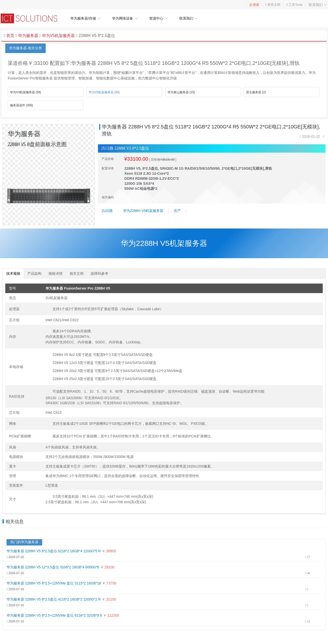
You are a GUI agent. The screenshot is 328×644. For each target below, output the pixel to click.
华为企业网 (31, 18)
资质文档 (274, 5)
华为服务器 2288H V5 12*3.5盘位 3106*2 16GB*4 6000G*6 (53, 567)
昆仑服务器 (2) (256, 92)
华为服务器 (28, 36)
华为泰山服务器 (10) (181, 92)
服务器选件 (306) (21, 105)
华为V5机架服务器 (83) (104, 92)
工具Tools (296, 5)
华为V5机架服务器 (58, 36)
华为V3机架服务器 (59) (25, 92)
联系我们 (318, 5)
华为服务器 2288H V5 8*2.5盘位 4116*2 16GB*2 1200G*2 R (54, 599)
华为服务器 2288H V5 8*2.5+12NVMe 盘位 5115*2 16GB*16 (54, 583)
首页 (10, 36)
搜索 (254, 5)
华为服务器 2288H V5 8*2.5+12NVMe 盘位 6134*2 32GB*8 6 (54, 615)
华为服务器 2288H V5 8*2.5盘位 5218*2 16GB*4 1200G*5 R (54, 551)
